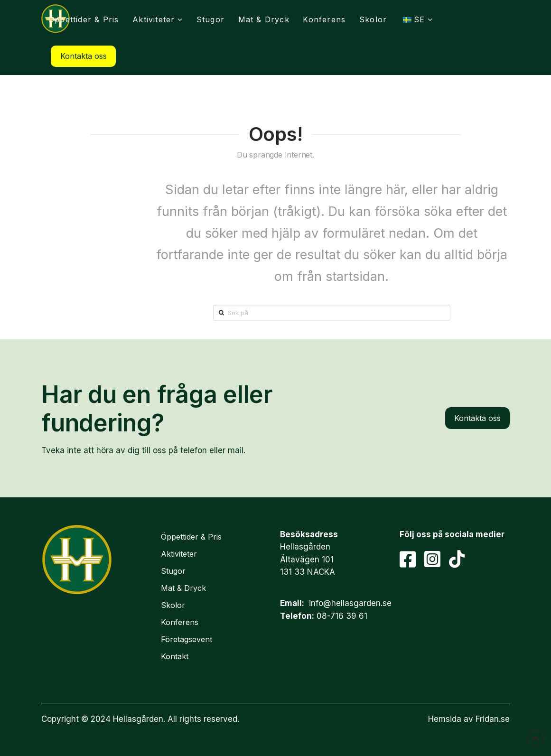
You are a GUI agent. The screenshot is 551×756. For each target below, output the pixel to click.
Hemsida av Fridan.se (469, 719)
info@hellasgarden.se (350, 603)
